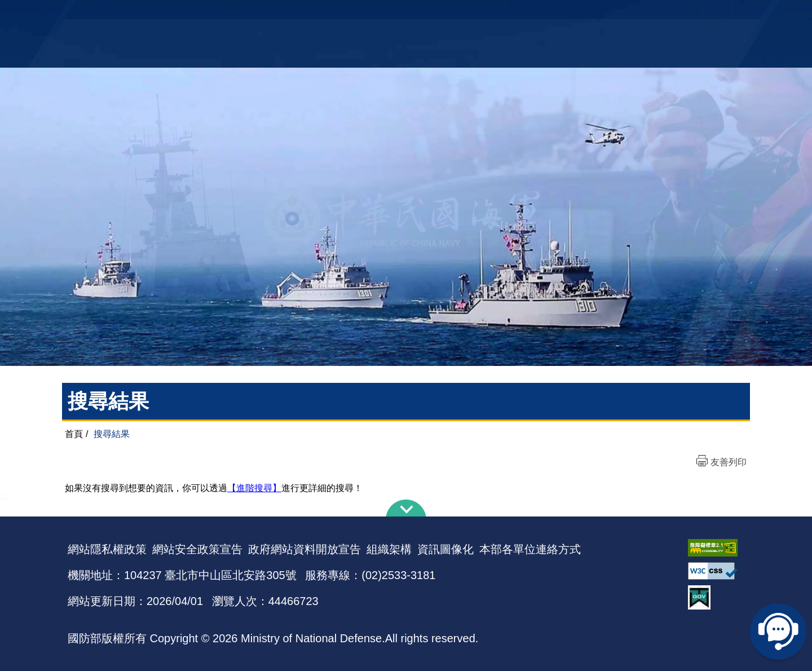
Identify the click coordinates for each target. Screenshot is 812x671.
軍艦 (616, 14)
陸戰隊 (680, 14)
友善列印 (729, 462)
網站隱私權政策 (107, 549)
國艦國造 (646, 14)
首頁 (74, 434)
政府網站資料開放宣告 (304, 549)
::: (4, 496)
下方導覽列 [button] (406, 508)
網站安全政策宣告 (197, 549)
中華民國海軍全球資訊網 (240, 15)
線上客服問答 (778, 632)
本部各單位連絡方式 (530, 549)
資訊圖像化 (445, 549)
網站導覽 (402, 14)
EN (429, 14)
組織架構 (389, 549)
